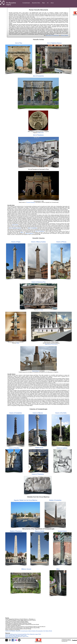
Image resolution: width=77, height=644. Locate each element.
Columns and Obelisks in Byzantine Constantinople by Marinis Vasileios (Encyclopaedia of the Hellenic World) (29, 631)
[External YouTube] (22, 606)
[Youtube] (19, 640)
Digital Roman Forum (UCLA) (51, 344)
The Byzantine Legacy (11, 4)
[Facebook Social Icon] (13, 640)
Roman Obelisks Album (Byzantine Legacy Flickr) (16, 635)
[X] (7, 640)
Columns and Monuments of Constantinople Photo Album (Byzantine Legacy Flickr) (23, 634)
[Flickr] (16, 640)
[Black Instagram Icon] (10, 640)
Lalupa (18, 343)
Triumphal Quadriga (31, 202)
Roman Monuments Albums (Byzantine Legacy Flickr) (17, 636)
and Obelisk (38, 371)
